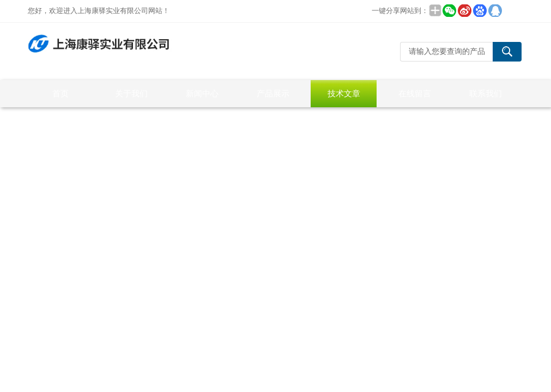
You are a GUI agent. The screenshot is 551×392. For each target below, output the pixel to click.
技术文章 (344, 93)
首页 (60, 93)
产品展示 (273, 93)
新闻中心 (202, 93)
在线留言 (415, 93)
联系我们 (486, 93)
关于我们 (131, 93)
